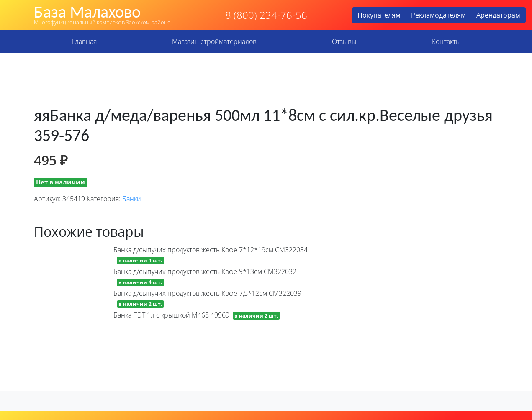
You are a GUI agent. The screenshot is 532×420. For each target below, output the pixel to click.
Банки (132, 199)
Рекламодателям (438, 15)
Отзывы (344, 41)
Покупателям (379, 15)
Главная (84, 41)
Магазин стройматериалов (214, 41)
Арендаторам (498, 15)
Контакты (446, 41)
